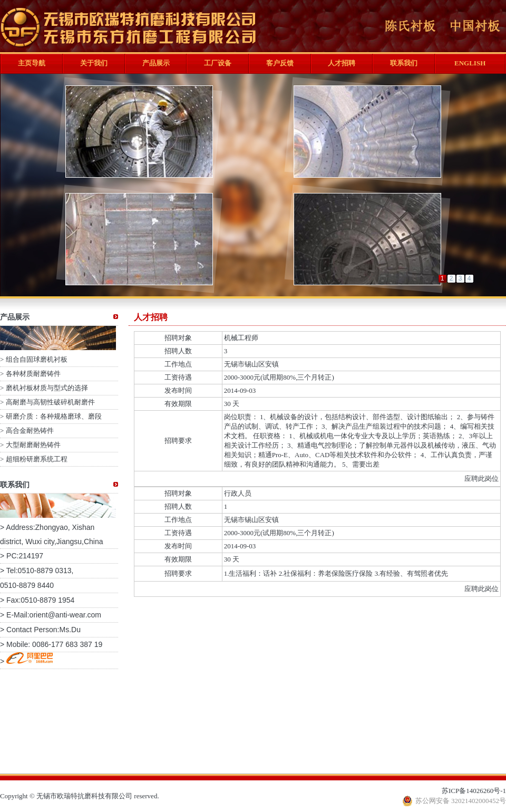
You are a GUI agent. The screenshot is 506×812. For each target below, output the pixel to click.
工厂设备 (218, 63)
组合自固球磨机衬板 (37, 359)
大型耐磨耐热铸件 (33, 445)
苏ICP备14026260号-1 (474, 791)
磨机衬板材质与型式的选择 (47, 388)
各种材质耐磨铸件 (33, 374)
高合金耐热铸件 (30, 431)
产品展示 (156, 63)
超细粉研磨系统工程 (37, 459)
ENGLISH (470, 63)
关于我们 (94, 63)
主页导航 (32, 63)
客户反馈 (280, 63)
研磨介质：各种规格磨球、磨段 (54, 416)
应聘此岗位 (481, 478)
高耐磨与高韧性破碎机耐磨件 (50, 402)
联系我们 (404, 63)
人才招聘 (342, 63)
